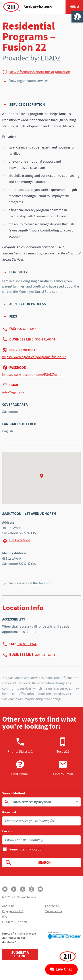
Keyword (9, 812)
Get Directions (16, 541)
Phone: (20, 745)
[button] (77, 17)
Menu (74, 7)
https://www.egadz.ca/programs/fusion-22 (34, 357)
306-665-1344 (27, 329)
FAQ (5, 916)
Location (9, 831)
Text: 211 (63, 745)
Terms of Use (54, 911)
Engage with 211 (13, 911)
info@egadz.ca (13, 392)
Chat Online (20, 768)
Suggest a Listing (20, 954)
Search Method (14, 793)
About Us (8, 906)
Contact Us (52, 906)
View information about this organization (40, 72)
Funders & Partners (15, 922)
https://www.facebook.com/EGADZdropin (33, 375)
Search (28, 863)
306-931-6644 (45, 339)
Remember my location (26, 849)
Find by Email (63, 768)
